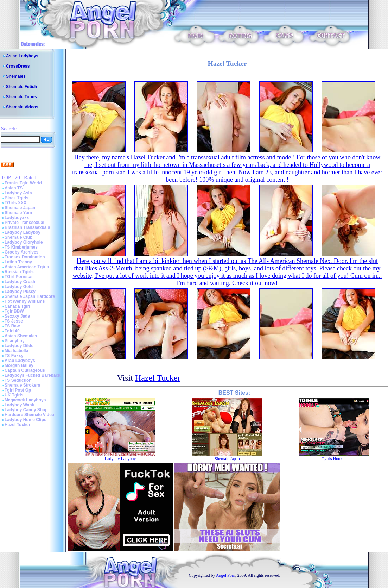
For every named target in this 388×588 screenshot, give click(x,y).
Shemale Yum (18, 213)
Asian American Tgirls (27, 267)
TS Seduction (18, 380)
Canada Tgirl (17, 306)
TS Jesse (14, 321)
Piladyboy (15, 341)
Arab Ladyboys (20, 361)
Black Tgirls (17, 198)
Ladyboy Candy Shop (26, 410)
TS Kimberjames (21, 247)
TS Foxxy (14, 356)
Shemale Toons (21, 97)
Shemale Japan (20, 208)
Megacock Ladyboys (25, 400)
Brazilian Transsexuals (27, 227)
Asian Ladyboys (22, 56)
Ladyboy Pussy (20, 292)
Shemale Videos (22, 107)
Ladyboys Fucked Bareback (33, 375)
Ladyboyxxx (17, 218)
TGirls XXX (15, 203)
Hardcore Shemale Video (29, 415)
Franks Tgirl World (23, 183)
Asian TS (14, 188)
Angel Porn (226, 575)
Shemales (16, 76)
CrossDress (18, 66)
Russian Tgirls (19, 272)
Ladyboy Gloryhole (24, 242)
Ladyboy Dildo (19, 346)
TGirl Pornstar (19, 277)
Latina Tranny (18, 262)
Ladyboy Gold (19, 287)
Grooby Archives (21, 252)
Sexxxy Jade (17, 316)
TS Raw (12, 326)
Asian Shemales (21, 336)
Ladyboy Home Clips (26, 420)
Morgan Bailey (19, 365)
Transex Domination (25, 257)
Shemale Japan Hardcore (30, 296)
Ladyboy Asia (18, 193)
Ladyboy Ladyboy (23, 232)
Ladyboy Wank (19, 405)
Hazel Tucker (17, 425)
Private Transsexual (24, 223)
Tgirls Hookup (334, 459)
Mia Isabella (16, 351)
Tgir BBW (14, 311)
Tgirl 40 (12, 331)
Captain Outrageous (25, 370)
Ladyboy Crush (20, 282)
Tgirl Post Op (18, 390)
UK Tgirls (14, 395)
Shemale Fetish (21, 87)
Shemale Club (18, 237)
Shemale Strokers (22, 385)
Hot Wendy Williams (25, 301)
